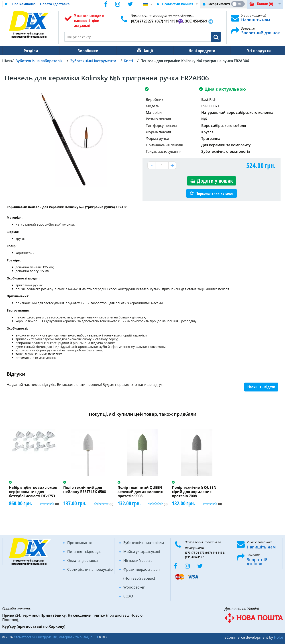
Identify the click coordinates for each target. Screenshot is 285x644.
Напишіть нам (256, 20)
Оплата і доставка (55, 4)
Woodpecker (134, 587)
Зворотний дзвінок (261, 33)
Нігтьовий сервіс (138, 560)
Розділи (30, 51)
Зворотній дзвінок (257, 562)
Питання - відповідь (84, 552)
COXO (128, 596)
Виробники (87, 51)
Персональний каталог (214, 193)
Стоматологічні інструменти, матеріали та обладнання (56, 637)
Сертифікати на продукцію (90, 569)
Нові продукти (199, 51)
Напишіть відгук (261, 387)
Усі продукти (255, 51)
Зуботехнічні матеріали (144, 543)
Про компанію (24, 4)
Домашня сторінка (6, 4)
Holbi (278, 637)
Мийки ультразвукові (142, 552)
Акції (146, 51)
